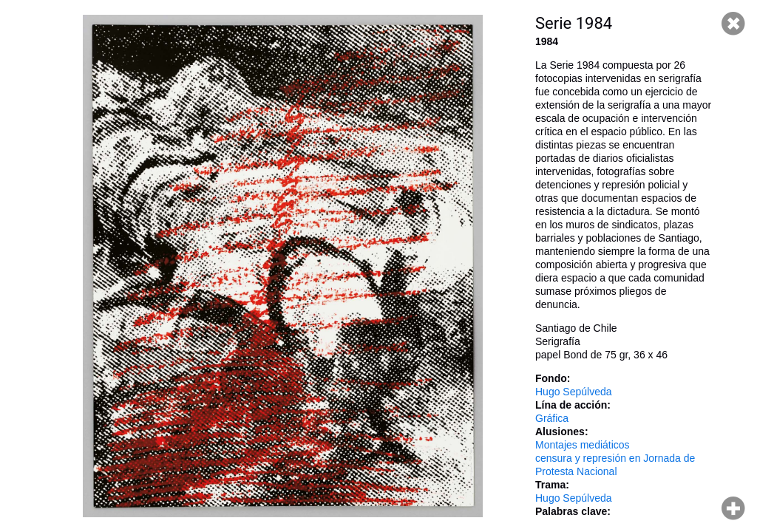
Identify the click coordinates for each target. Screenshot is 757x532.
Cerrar (733, 24)
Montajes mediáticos (583, 445)
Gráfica (552, 418)
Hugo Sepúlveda (574, 392)
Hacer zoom (733, 508)
